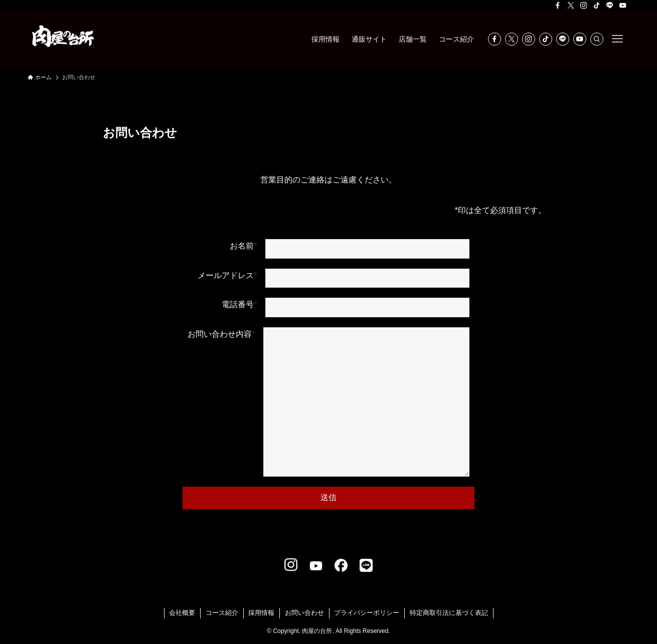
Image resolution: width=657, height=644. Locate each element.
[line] (610, 6)
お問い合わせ (304, 613)
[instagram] (584, 6)
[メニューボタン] (617, 39)
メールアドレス (333, 278)
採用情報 (261, 613)
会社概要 (182, 613)
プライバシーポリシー (367, 613)
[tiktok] (597, 6)
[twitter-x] (571, 6)
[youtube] (623, 6)
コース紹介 (222, 613)
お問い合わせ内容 (328, 404)
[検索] (597, 39)
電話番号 (345, 307)
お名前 (349, 249)
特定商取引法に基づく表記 (449, 613)
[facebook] (558, 6)
